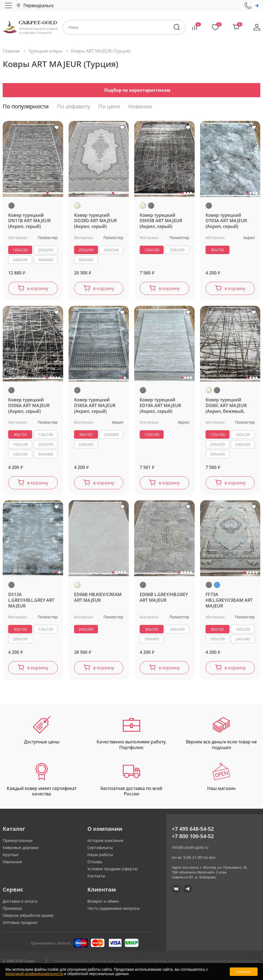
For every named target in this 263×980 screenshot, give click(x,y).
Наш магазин (221, 777)
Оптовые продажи (20, 922)
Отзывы (95, 862)
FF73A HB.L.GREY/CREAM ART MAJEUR (229, 600)
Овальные (12, 862)
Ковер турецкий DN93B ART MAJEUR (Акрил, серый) (161, 221)
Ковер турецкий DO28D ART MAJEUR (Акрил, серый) (95, 221)
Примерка (12, 908)
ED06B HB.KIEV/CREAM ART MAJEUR (98, 597)
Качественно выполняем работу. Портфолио (131, 733)
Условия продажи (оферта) (112, 869)
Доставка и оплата (20, 901)
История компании (105, 840)
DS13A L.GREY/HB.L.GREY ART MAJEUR (31, 600)
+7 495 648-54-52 (193, 829)
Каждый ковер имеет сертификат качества (42, 780)
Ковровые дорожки (21, 848)
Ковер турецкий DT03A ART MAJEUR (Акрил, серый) (226, 221)
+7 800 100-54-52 (193, 836)
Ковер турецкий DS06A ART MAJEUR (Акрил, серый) (29, 406)
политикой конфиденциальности (34, 974)
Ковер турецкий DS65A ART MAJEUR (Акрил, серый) (95, 406)
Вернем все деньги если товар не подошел (221, 733)
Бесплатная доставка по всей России (131, 780)
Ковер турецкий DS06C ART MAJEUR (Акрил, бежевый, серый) (226, 406)
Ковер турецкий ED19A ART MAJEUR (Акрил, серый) (160, 406)
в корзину (38, 288)
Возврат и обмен (103, 901)
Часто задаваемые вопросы (114, 908)
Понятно (244, 972)
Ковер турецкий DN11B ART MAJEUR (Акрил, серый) (29, 221)
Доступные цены (42, 730)
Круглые (11, 855)
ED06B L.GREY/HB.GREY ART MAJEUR (164, 597)
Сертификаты (100, 848)
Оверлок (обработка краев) (28, 915)
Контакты (96, 876)
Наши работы (100, 855)
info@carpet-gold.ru (190, 847)
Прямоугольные (18, 840)
